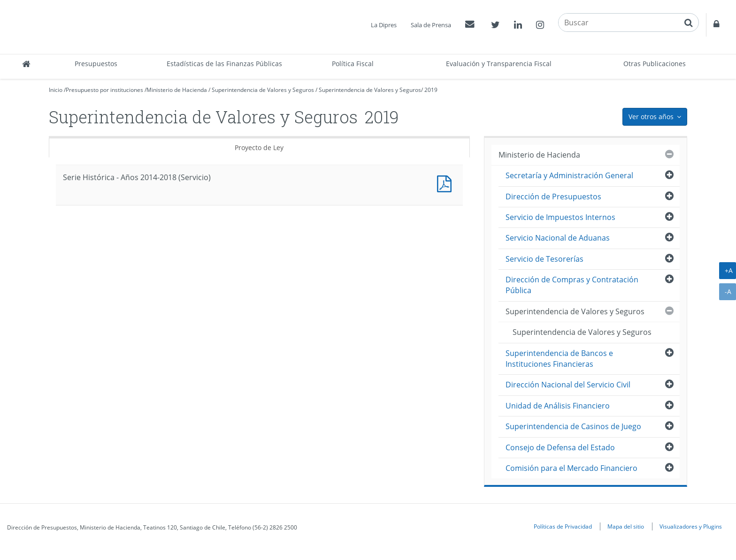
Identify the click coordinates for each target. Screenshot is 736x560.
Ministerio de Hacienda (177, 90)
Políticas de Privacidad (563, 526)
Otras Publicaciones (655, 64)
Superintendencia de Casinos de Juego (573, 426)
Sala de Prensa (431, 25)
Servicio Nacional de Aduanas (558, 238)
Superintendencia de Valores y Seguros (263, 90)
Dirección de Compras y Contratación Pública (572, 285)
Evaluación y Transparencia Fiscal (499, 64)
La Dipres (384, 25)
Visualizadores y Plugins (691, 526)
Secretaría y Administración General (569, 175)
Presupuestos (96, 64)
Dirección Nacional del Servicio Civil (568, 385)
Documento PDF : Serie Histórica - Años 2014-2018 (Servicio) (446, 183)
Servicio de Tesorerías (544, 259)
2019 (431, 90)
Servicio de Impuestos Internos (560, 217)
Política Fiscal (353, 64)
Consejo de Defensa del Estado (560, 447)
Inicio (56, 90)
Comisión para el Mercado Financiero (571, 468)
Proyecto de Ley (259, 148)
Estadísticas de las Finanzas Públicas (224, 64)
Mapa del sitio (626, 526)
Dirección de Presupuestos (553, 197)
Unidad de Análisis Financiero (558, 406)
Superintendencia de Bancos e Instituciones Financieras (559, 359)
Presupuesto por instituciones (104, 90)
